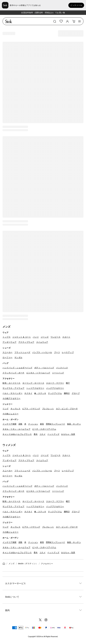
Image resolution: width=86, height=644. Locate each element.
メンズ (7, 327)
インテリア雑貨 (10, 424)
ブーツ (57, 352)
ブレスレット (48, 409)
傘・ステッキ (40, 393)
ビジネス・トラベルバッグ (38, 373)
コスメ (43, 434)
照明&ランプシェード (56, 424)
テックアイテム (55, 393)
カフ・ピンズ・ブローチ (67, 409)
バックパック (62, 368)
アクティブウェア (26, 342)
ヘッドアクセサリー (35, 388)
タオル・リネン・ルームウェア (16, 429)
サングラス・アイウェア (14, 388)
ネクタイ (28, 393)
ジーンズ (45, 337)
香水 (36, 434)
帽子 (68, 383)
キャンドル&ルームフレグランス (17, 434)
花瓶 (20, 424)
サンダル (18, 357)
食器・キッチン (74, 424)
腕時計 (67, 393)
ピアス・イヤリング (31, 409)
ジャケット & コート (22, 337)
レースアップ (68, 352)
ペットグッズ (53, 434)
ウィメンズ (9, 445)
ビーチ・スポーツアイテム (44, 429)
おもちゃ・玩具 (68, 434)
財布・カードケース (12, 383)
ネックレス (15, 409)
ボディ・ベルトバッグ (44, 368)
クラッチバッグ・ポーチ (14, 373)
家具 (42, 424)
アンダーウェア (10, 342)
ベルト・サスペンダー (12, 393)
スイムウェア (42, 342)
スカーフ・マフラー (55, 383)
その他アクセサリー (12, 398)
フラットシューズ (22, 352)
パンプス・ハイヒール (42, 352)
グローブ (76, 393)
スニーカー (8, 352)
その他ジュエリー (10, 414)
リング (6, 409)
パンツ (36, 337)
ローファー (8, 357)
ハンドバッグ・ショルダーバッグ (17, 368)
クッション (33, 424)
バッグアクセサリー (55, 388)
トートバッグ (58, 373)
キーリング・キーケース (33, 383)
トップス (7, 337)
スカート (66, 337)
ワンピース (56, 337)
